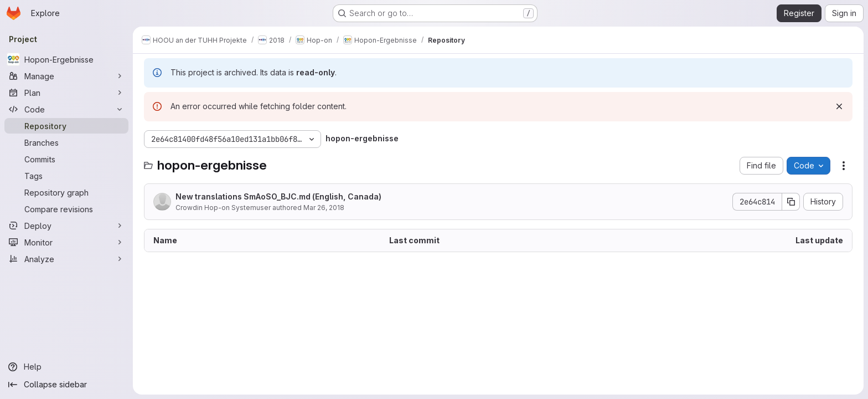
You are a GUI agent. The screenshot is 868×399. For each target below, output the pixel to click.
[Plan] (66, 93)
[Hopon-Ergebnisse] (66, 59)
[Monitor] (66, 242)
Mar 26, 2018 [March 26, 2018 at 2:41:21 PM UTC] (324, 208)
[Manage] (66, 76)
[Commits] (66, 159)
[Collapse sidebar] (66, 385)
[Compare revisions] (66, 209)
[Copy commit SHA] (791, 202)
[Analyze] (66, 259)
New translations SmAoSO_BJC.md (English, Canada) (278, 196)
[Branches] (66, 142)
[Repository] (66, 126)
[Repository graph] (66, 192)
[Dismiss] (839, 106)
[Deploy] (66, 226)
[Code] (66, 109)
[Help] (66, 367)
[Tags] (66, 176)
